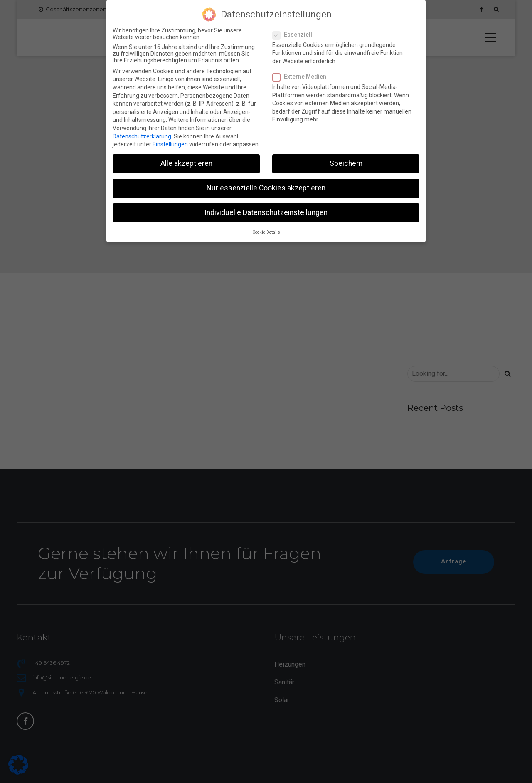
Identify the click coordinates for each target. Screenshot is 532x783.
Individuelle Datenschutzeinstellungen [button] (266, 209)
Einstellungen (170, 141)
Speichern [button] (346, 160)
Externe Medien (302, 72)
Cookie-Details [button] (266, 228)
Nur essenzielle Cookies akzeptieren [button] (266, 184)
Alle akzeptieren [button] (186, 160)
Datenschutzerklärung (142, 132)
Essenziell (295, 30)
